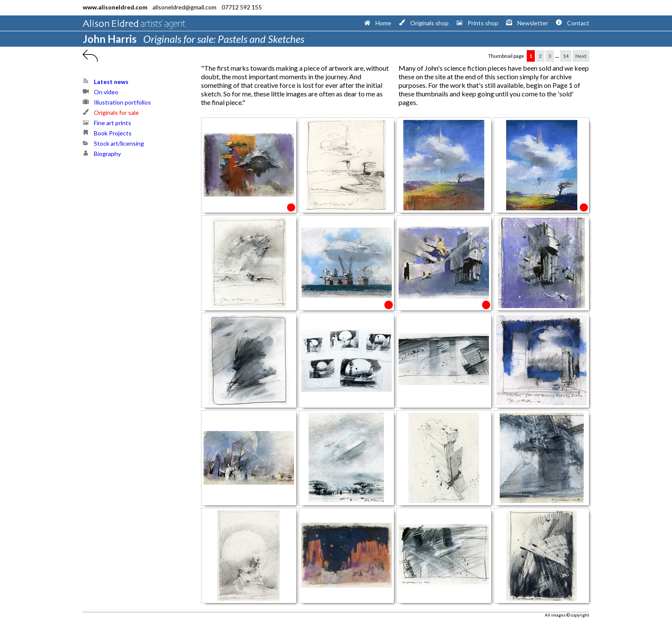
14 (566, 56)
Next (581, 56)
